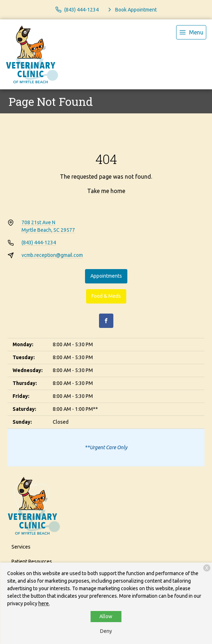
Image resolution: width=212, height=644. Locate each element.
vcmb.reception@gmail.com (52, 255)
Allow (106, 616)
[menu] (191, 32)
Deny (106, 631)
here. (44, 603)
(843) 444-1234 (39, 243)
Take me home (106, 191)
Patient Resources (32, 561)
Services (21, 547)
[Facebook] (106, 321)
